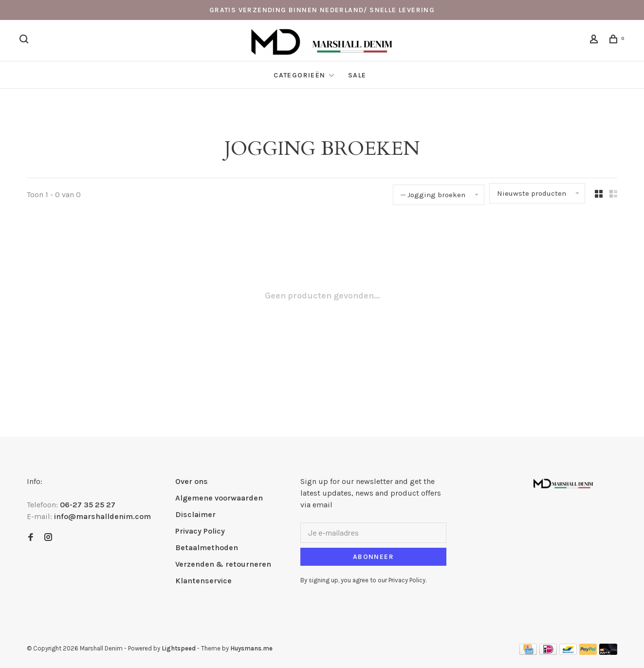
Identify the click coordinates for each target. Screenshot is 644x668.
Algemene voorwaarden (219, 498)
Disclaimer (195, 514)
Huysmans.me (251, 648)
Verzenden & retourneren (223, 564)
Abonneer (373, 557)
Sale (357, 75)
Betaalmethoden (207, 547)
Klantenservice (203, 581)
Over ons (192, 481)
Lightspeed (179, 648)
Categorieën (301, 75)
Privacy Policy (200, 531)
